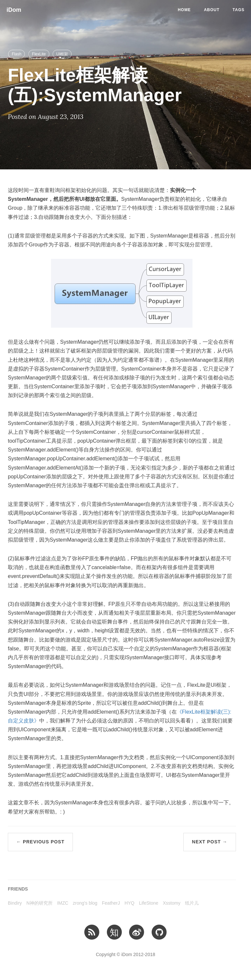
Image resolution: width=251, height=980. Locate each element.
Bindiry (15, 903)
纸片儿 (192, 903)
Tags (239, 10)
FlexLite (39, 54)
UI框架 (62, 54)
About (212, 10)
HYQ (129, 903)
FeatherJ (111, 903)
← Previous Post (40, 842)
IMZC (63, 903)
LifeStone (149, 903)
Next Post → (209, 842)
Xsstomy (172, 903)
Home (184, 10)
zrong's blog (85, 903)
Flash (17, 54)
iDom (14, 10)
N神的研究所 (40, 903)
